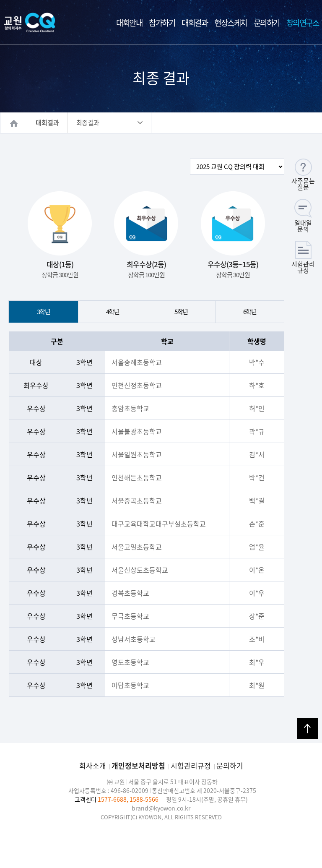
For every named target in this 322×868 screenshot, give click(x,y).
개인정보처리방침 (138, 765)
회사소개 (93, 765)
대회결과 (195, 23)
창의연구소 (303, 23)
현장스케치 (231, 23)
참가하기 (162, 23)
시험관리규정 (191, 765)
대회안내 (129, 23)
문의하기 (267, 23)
